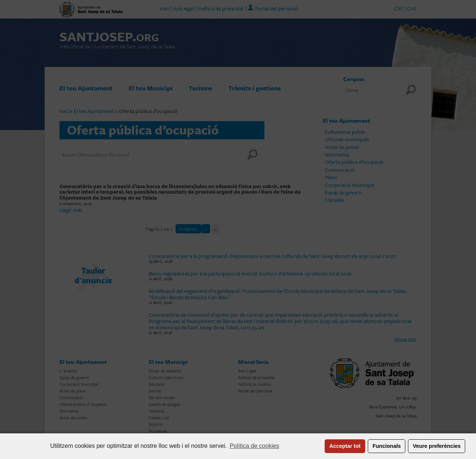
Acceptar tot (345, 446)
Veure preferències (437, 446)
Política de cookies (254, 446)
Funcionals (387, 446)
